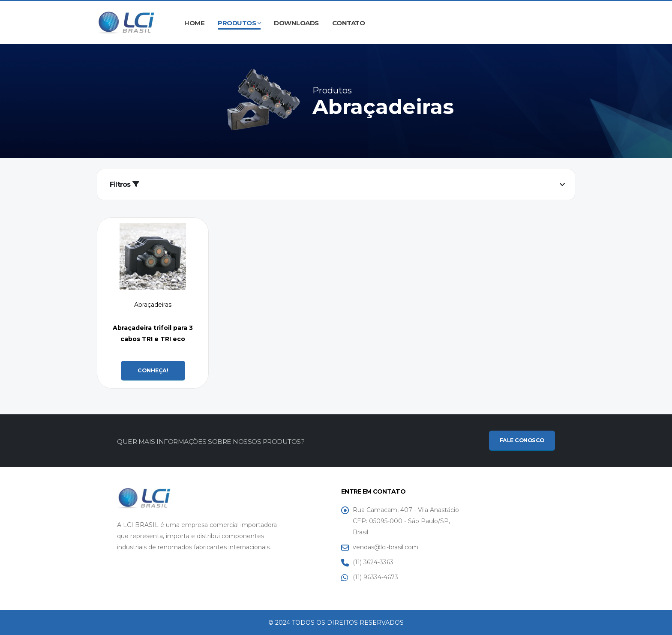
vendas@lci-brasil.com (385, 547)
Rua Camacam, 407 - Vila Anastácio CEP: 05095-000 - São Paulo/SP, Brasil (406, 521)
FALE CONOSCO (522, 440)
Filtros (124, 184)
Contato (349, 23)
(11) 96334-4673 (375, 577)
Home (194, 23)
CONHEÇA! (153, 370)
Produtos (237, 23)
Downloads (296, 23)
